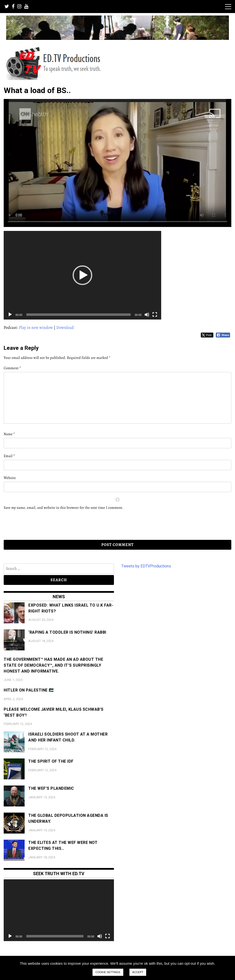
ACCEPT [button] (138, 972)
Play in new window (36, 328)
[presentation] (37, 525)
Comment (12, 368)
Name (9, 434)
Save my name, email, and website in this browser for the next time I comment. (64, 508)
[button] (82, 275)
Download (65, 328)
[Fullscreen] (155, 315)
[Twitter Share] (207, 335)
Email (9, 456)
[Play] (10, 315)
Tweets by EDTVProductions (146, 566)
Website (10, 478)
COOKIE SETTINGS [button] (108, 972)
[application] (82, 275)
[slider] (79, 315)
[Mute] (147, 315)
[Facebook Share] (223, 335)
